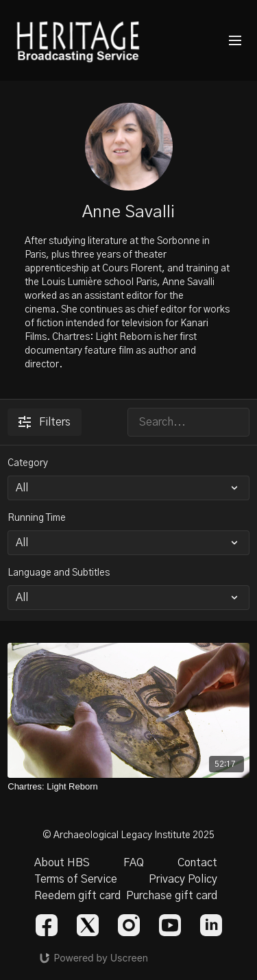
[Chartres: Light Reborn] (128, 787)
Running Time (37, 518)
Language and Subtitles (59, 573)
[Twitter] (88, 925)
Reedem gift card (77, 896)
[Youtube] (170, 925)
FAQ (134, 863)
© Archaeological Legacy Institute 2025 (128, 835)
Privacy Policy (183, 879)
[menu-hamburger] (235, 41)
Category (28, 463)
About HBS (62, 863)
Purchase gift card (172, 896)
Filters (45, 422)
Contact (197, 863)
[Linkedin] (211, 925)
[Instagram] (129, 925)
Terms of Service (76, 879)
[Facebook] (47, 925)
